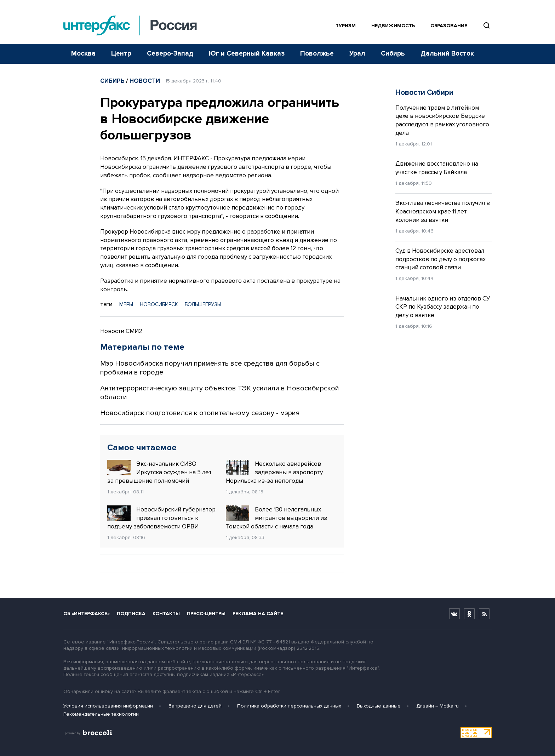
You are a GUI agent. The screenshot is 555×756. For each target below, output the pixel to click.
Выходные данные (379, 706)
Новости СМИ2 (121, 331)
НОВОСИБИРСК (159, 304)
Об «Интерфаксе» (87, 614)
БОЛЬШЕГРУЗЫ (203, 304)
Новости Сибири (424, 93)
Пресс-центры (206, 614)
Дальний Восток (447, 54)
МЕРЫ (126, 304)
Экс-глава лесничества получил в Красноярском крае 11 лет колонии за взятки (443, 211)
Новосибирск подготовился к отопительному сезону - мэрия (200, 413)
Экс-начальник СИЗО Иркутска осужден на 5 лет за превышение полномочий (159, 472)
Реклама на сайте (258, 614)
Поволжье (317, 54)
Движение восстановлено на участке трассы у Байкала (437, 168)
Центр (121, 54)
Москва (83, 54)
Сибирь (393, 54)
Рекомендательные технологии (101, 714)
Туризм (346, 26)
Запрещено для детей (195, 706)
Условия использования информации (108, 706)
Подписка (131, 614)
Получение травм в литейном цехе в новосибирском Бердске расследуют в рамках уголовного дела (442, 120)
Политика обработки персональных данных (289, 706)
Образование (449, 26)
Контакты (166, 614)
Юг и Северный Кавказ (247, 54)
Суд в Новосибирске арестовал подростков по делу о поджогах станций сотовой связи (440, 259)
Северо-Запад (170, 54)
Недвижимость (393, 26)
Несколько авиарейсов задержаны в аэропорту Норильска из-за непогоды (274, 472)
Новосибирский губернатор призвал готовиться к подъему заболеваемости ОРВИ (161, 518)
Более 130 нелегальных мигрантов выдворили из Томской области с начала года (276, 518)
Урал (357, 54)
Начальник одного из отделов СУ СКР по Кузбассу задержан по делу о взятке (443, 307)
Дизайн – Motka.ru (437, 706)
